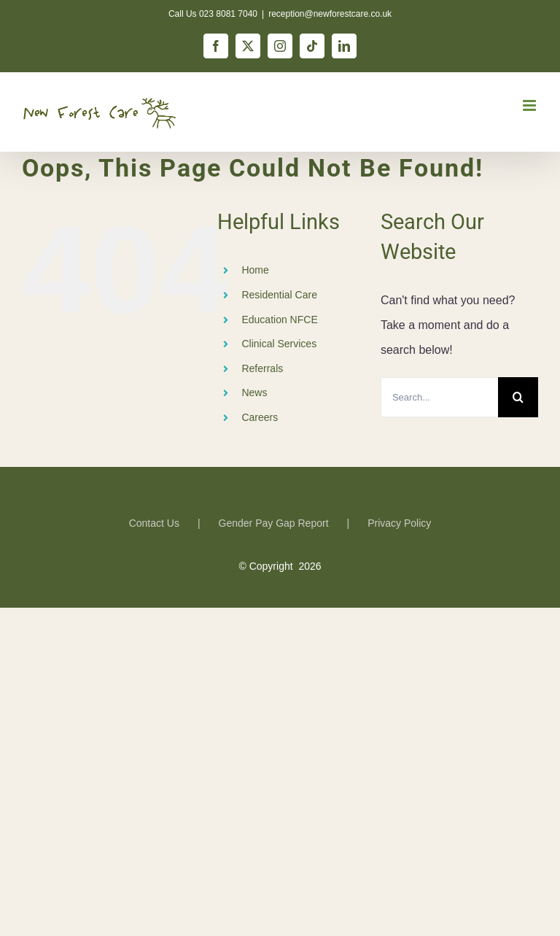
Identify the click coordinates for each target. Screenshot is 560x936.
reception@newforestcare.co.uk (330, 14)
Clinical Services (279, 344)
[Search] (518, 397)
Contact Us (154, 523)
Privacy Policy (399, 523)
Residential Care (279, 295)
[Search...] (439, 397)
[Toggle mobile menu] (530, 105)
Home (255, 270)
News (254, 392)
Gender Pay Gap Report (274, 523)
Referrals (262, 368)
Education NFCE (279, 320)
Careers (260, 417)
